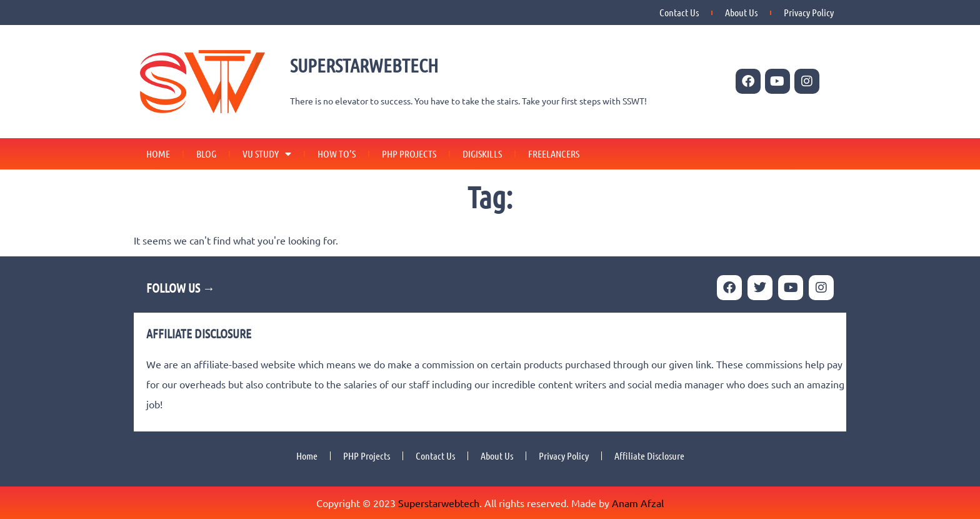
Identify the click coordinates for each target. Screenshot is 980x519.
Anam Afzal (638, 503)
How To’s (337, 154)
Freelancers (554, 154)
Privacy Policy (809, 12)
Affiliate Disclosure (649, 456)
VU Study (267, 154)
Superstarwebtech (439, 503)
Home (158, 154)
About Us (741, 12)
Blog (206, 154)
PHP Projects (409, 154)
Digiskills (482, 154)
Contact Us (679, 12)
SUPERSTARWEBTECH (364, 65)
